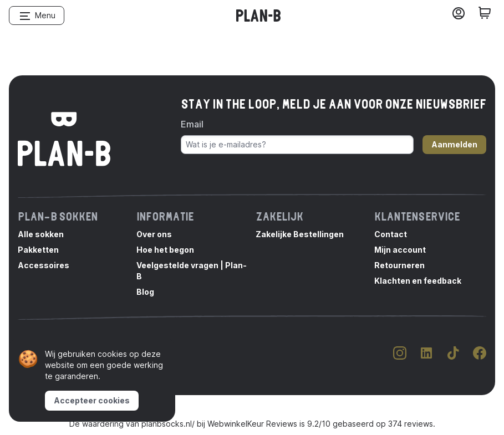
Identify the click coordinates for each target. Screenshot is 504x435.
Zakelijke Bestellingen (300, 234)
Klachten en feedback (418, 281)
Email (192, 124)
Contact (391, 234)
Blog (145, 292)
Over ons (154, 234)
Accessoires (44, 265)
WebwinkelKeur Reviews (252, 424)
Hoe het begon (165, 250)
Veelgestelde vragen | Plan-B (192, 271)
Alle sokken (41, 234)
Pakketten (38, 250)
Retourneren (399, 265)
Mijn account (400, 250)
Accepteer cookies (92, 400)
